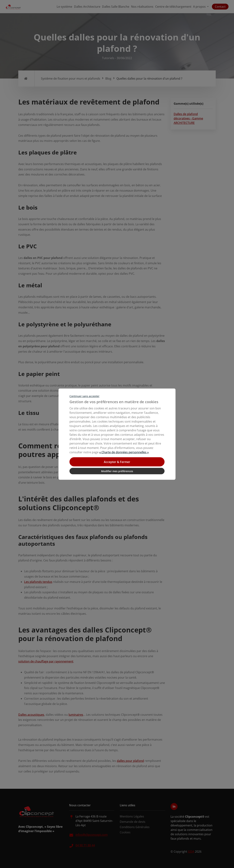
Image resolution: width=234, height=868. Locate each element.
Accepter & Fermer (117, 462)
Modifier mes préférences (117, 471)
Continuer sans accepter (84, 396)
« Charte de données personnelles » (124, 452)
